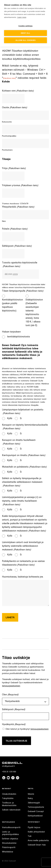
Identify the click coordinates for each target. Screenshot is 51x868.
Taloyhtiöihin (8, 798)
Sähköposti (17, 246)
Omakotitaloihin (9, 794)
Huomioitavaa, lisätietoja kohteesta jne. (23, 577)
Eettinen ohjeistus (10, 839)
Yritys (14, 169)
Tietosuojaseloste (36, 807)
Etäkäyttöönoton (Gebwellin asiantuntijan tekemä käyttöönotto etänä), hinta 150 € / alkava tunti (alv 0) (34, 313)
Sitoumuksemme (9, 843)
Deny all (25, 33)
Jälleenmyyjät (34, 803)
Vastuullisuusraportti (11, 828)
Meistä (31, 794)
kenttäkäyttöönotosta (18, 337)
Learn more (22, 17)
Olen (10, 695)
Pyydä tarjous (34, 828)
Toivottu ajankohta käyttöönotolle (20, 265)
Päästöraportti (9, 848)
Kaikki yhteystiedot (36, 832)
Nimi (4, 221)
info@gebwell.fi (8, 766)
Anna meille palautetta (38, 841)
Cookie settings (26, 26)
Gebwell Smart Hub (37, 845)
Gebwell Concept (36, 812)
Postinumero (7, 150)
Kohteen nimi (18, 91)
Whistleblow (8, 852)
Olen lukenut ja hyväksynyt (27, 729)
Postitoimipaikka (9, 136)
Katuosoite (7, 122)
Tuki (30, 836)
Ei (21, 419)
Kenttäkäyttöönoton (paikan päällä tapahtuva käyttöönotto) (10, 305)
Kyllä (10, 419)
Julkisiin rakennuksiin (11, 810)
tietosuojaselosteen (11, 686)
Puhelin (15, 229)
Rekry (30, 798)
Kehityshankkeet (35, 816)
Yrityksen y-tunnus (20, 186)
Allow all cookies (25, 40)
